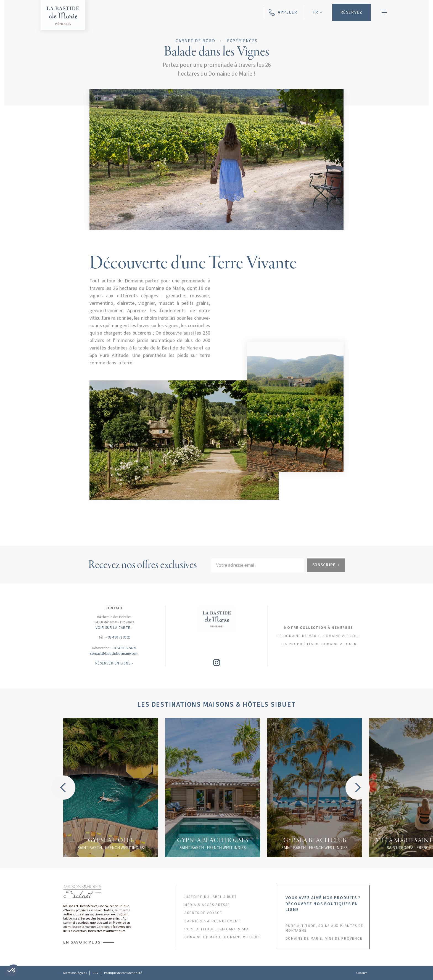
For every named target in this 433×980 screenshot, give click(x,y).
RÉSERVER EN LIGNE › (114, 663)
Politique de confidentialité (123, 973)
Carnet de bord (196, 41)
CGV (95, 973)
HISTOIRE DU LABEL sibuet (211, 897)
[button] (317, 13)
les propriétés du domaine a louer (319, 644)
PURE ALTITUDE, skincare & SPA (217, 929)
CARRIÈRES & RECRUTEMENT (212, 921)
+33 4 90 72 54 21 (124, 648)
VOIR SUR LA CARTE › (114, 628)
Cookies (362, 973)
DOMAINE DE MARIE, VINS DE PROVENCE (324, 939)
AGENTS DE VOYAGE (203, 913)
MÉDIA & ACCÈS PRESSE (207, 905)
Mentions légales (75, 973)
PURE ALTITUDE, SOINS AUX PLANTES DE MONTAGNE (325, 928)
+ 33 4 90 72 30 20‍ (118, 637)
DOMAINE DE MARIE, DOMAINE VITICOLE (223, 937)
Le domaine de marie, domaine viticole (319, 636)
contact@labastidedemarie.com (114, 654)
